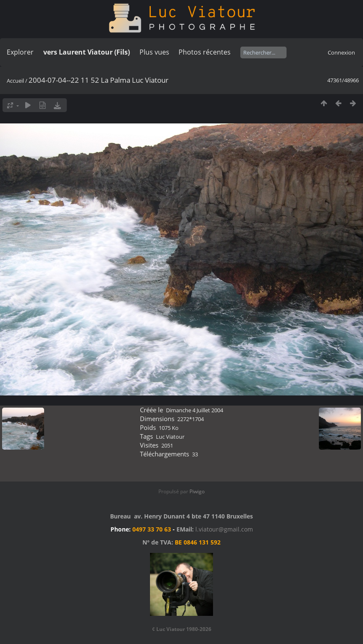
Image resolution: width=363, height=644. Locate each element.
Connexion (341, 52)
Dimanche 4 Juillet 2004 (195, 410)
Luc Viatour (170, 437)
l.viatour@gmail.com (224, 529)
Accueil (15, 81)
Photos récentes (205, 52)
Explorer (20, 52)
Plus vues (154, 52)
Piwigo (197, 491)
